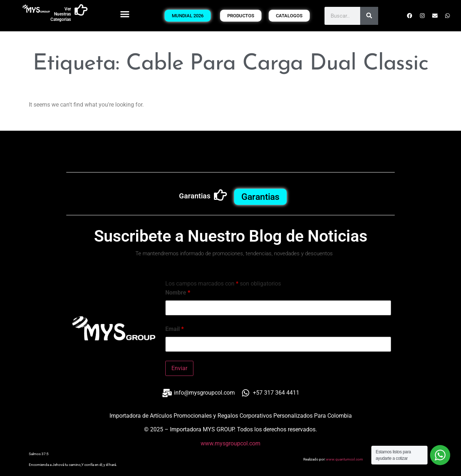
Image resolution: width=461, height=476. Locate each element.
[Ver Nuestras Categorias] (81, 10)
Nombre (178, 293)
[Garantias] (220, 195)
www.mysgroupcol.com (230, 443)
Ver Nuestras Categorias (61, 14)
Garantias (195, 196)
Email (174, 329)
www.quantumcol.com (344, 459)
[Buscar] (369, 16)
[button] (125, 14)
